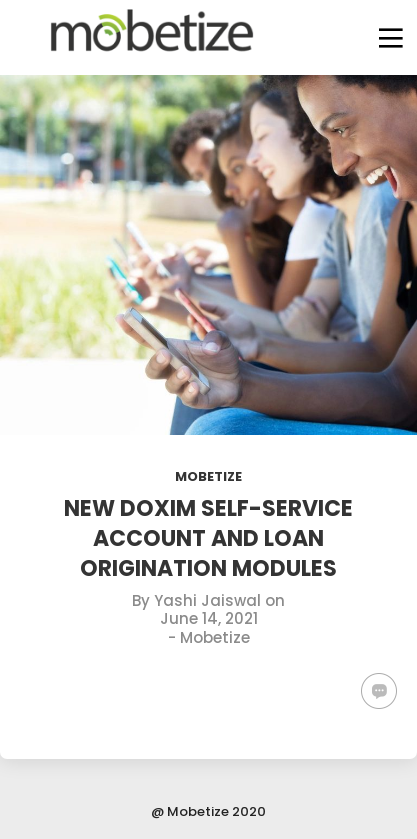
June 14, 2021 (209, 618)
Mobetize (208, 476)
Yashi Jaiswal (207, 600)
